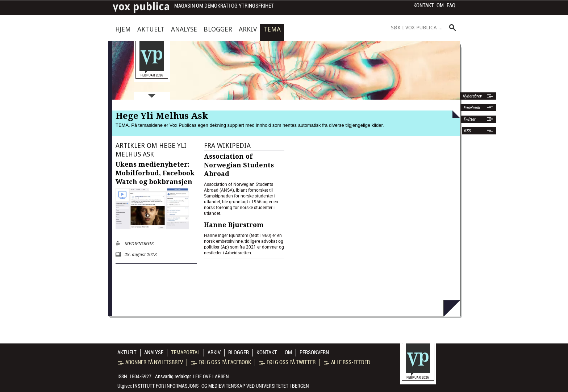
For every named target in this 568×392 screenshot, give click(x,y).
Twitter (469, 119)
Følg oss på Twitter (287, 362)
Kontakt (424, 5)
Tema (272, 29)
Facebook (471, 108)
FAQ (451, 5)
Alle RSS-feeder (347, 362)
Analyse (184, 29)
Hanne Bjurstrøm (234, 225)
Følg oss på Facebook (221, 362)
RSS (467, 131)
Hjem (123, 29)
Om (440, 5)
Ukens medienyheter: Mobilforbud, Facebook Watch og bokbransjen (155, 173)
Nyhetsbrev (471, 96)
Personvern (314, 353)
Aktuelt (151, 29)
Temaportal (185, 353)
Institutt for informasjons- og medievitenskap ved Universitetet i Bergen (221, 386)
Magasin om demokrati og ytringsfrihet (224, 6)
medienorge (139, 244)
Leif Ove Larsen (211, 376)
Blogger (218, 29)
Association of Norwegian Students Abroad (239, 165)
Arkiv (248, 29)
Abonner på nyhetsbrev (151, 362)
